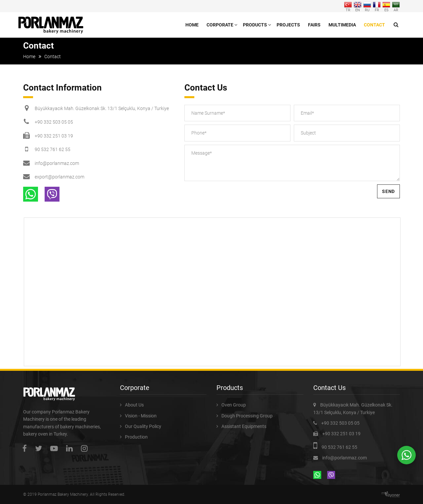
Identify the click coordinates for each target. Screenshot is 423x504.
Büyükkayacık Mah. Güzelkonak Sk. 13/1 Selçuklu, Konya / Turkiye (102, 108)
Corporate (220, 25)
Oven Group (234, 405)
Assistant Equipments (244, 426)
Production (136, 437)
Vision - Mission (141, 416)
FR (377, 6)
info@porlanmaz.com (57, 163)
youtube (56, 448)
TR (348, 6)
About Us (134, 405)
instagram (86, 448)
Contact (374, 25)
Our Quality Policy (143, 426)
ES (386, 6)
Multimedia (342, 25)
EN (358, 6)
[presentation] (235, 197)
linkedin (71, 448)
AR (396, 6)
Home (192, 25)
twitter (40, 448)
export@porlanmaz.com (59, 177)
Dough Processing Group (247, 416)
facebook (26, 448)
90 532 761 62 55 (53, 149)
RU (367, 6)
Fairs (314, 25)
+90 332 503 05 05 (54, 122)
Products (255, 25)
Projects (288, 25)
